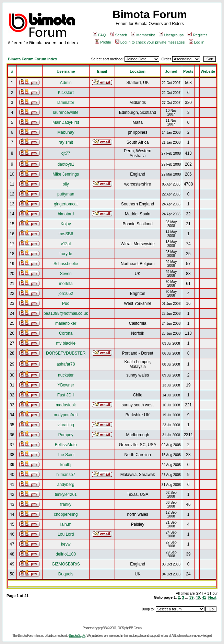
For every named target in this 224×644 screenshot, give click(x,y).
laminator (66, 103)
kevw (66, 544)
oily (66, 184)
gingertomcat (66, 204)
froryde (66, 254)
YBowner (66, 385)
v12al (66, 244)
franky (66, 504)
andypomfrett (66, 415)
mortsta (66, 284)
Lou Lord (66, 534)
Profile (103, 42)
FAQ (99, 35)
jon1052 (66, 294)
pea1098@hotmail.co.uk (66, 313)
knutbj (66, 465)
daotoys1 (66, 164)
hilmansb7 (66, 475)
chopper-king (66, 514)
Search (118, 35)
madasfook (66, 405)
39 (191, 597)
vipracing (66, 425)
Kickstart (66, 93)
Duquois (66, 574)
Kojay (66, 224)
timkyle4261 (66, 494)
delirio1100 (66, 554)
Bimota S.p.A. (77, 636)
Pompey (66, 435)
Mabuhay (66, 132)
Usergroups (171, 35)
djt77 (66, 153)
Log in (197, 42)
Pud (66, 303)
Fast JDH (66, 395)
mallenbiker (66, 323)
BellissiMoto (66, 445)
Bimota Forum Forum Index (33, 59)
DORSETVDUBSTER (66, 353)
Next (212, 597)
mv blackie (66, 343)
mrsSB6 (66, 234)
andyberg (66, 485)
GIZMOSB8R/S (66, 564)
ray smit (66, 142)
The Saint (66, 455)
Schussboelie (66, 264)
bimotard (66, 214)
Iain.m (66, 524)
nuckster (66, 375)
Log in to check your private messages (150, 42)
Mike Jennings (66, 174)
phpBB (102, 628)
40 (198, 597)
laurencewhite (66, 112)
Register (197, 35)
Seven (66, 274)
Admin (66, 83)
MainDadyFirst (66, 122)
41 (204, 597)
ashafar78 (66, 364)
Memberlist (143, 35)
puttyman (66, 194)
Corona (66, 333)
